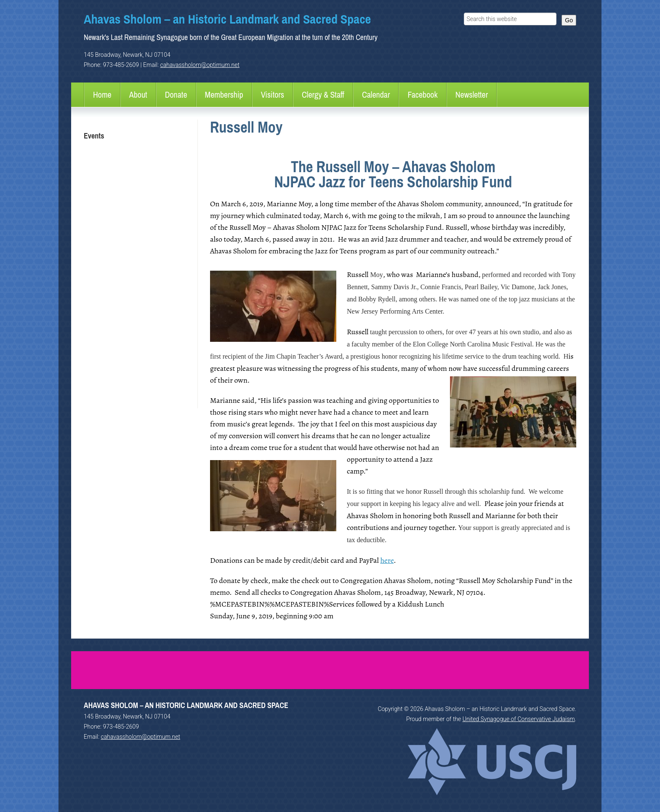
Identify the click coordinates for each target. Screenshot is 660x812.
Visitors (273, 95)
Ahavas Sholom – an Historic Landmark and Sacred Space (227, 19)
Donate (176, 95)
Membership (224, 95)
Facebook (422, 95)
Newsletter (472, 95)
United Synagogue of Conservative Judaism (519, 719)
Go (569, 20)
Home (102, 95)
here (387, 560)
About (138, 95)
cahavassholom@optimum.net (200, 65)
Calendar (376, 95)
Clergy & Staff (323, 95)
